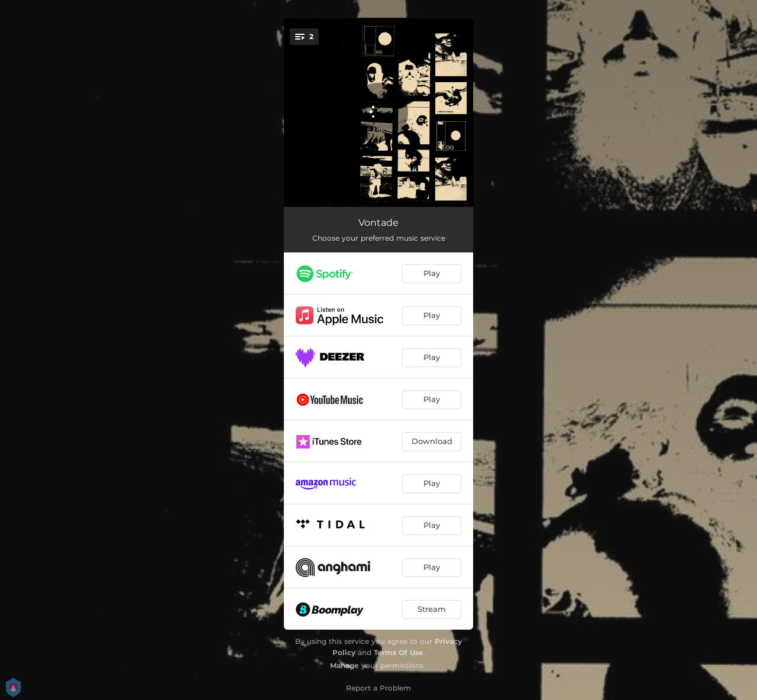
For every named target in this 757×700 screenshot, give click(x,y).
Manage (344, 665)
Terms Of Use (399, 652)
